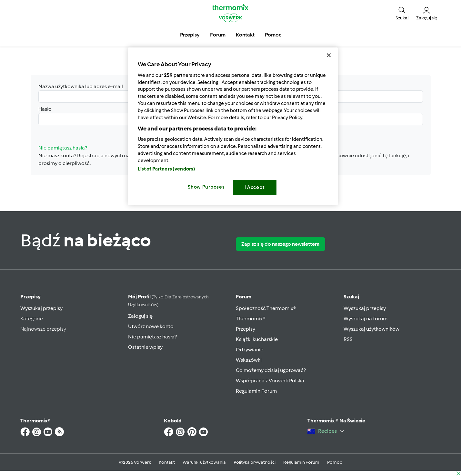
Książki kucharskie (257, 339)
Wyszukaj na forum (366, 319)
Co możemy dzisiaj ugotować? (271, 370)
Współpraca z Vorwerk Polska (270, 381)
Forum (244, 297)
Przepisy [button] (190, 35)
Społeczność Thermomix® (266, 308)
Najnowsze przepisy (43, 329)
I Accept (255, 187)
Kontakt (167, 462)
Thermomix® (251, 319)
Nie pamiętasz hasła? (152, 337)
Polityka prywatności (255, 462)
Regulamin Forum (256, 391)
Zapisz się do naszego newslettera (281, 244)
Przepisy (30, 297)
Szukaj (351, 297)
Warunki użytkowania (204, 462)
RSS (348, 339)
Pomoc (335, 462)
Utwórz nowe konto (151, 326)
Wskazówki (249, 360)
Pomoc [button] (273, 35)
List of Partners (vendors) (167, 169)
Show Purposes (206, 187)
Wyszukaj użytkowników (371, 329)
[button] (402, 13)
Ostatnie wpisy (145, 347)
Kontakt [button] (245, 35)
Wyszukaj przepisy (41, 308)
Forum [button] (218, 35)
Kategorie (32, 319)
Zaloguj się (140, 316)
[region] (233, 126)
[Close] (329, 55)
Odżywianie (250, 350)
